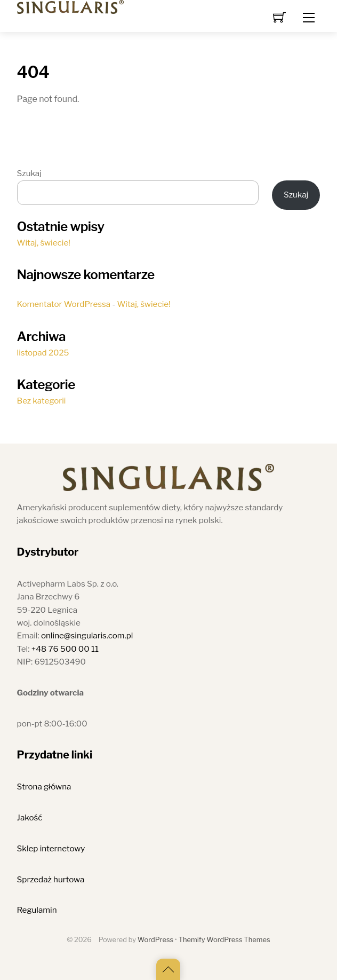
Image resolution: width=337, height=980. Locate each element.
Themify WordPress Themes (224, 940)
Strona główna (44, 787)
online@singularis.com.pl (87, 635)
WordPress (155, 940)
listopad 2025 (43, 353)
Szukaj (29, 173)
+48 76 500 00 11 (65, 649)
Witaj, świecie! (44, 243)
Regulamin (37, 910)
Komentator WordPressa (64, 304)
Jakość (30, 817)
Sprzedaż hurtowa (51, 879)
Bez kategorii (42, 401)
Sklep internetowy (51, 848)
